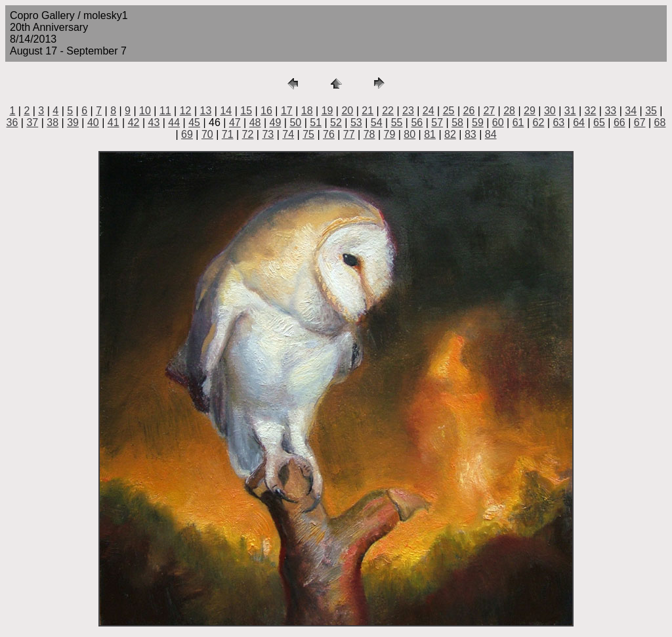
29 (530, 111)
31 (570, 111)
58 (457, 122)
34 (631, 111)
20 (347, 111)
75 (308, 134)
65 (599, 122)
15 (246, 111)
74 (288, 134)
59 (478, 122)
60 (498, 122)
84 (491, 134)
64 (579, 122)
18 (307, 111)
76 (329, 134)
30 (550, 111)
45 (194, 122)
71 (228, 134)
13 (206, 111)
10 (145, 111)
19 (327, 111)
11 (165, 111)
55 (397, 122)
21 (367, 111)
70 (207, 134)
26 (469, 111)
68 (660, 122)
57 (437, 122)
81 (430, 134)
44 (174, 122)
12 (186, 111)
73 (268, 134)
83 (471, 134)
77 (349, 134)
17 (287, 111)
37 (32, 122)
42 (134, 122)
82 (450, 134)
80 (409, 134)
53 (356, 122)
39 (73, 122)
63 (558, 122)
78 (369, 134)
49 (276, 122)
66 (619, 122)
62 (539, 122)
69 (187, 134)
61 (518, 122)
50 (295, 122)
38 (52, 122)
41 (114, 122)
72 (248, 134)
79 (390, 134)
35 (651, 111)
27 (489, 111)
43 (154, 122)
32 (591, 111)
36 (12, 122)
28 (509, 111)
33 (610, 111)
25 (449, 111)
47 (235, 122)
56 (417, 122)
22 (388, 111)
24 (429, 111)
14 (226, 111)
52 (336, 122)
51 (316, 122)
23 (408, 111)
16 (266, 111)
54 (377, 122)
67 (640, 122)
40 (93, 122)
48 (255, 122)
